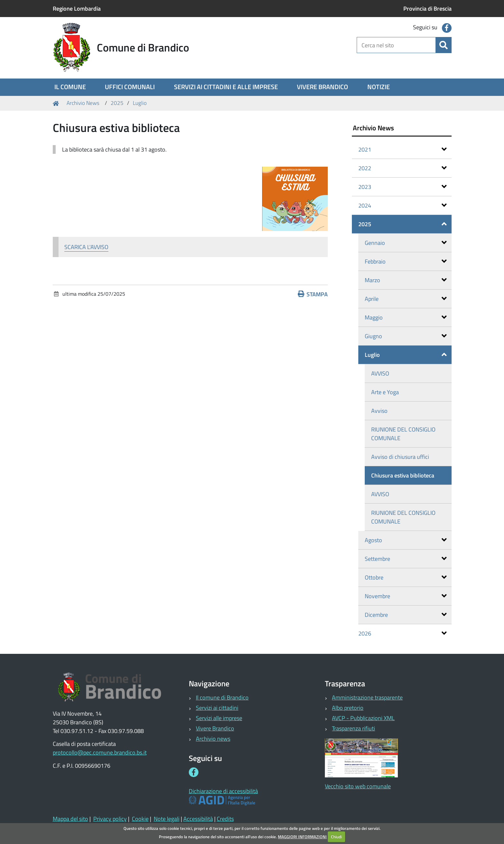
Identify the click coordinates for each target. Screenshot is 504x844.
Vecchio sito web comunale (358, 786)
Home (57, 103)
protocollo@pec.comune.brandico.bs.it (100, 752)
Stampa (313, 294)
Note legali (167, 819)
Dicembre (406, 615)
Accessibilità (198, 819)
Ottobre (406, 577)
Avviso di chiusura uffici (400, 457)
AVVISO (380, 373)
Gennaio (406, 243)
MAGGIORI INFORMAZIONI (302, 837)
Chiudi (336, 837)
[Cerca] (444, 45)
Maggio (406, 317)
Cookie (140, 819)
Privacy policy (110, 819)
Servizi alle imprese (219, 718)
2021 (403, 149)
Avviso (379, 411)
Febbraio (406, 261)
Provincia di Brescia (427, 9)
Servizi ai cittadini (217, 708)
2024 (403, 205)
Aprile (406, 299)
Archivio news (213, 739)
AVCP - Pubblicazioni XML (363, 718)
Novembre (406, 596)
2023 (403, 187)
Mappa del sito (70, 819)
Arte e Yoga (385, 392)
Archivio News (83, 103)
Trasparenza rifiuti (353, 728)
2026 (403, 633)
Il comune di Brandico (222, 697)
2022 (403, 168)
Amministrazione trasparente (367, 697)
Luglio (140, 103)
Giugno (406, 336)
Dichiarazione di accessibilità (223, 791)
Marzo (406, 280)
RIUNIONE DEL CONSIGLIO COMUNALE (403, 434)
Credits (225, 819)
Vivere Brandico (215, 728)
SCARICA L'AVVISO (86, 247)
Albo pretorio (348, 708)
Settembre (406, 559)
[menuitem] (70, 87)
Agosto (406, 540)
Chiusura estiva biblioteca (403, 475)
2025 (117, 103)
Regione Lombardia (77, 9)
